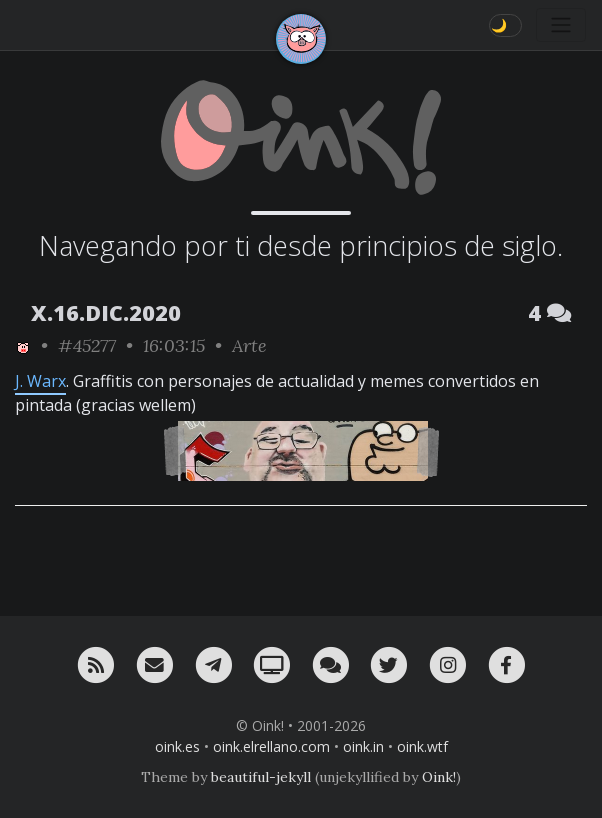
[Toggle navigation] (561, 25)
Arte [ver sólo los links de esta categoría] (249, 345)
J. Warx (40, 381)
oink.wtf (422, 746)
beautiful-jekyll (261, 777)
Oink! (439, 777)
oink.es (177, 746)
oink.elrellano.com (271, 746)
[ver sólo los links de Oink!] (23, 345)
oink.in (363, 746)
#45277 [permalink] (87, 345)
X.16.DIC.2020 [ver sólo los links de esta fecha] (106, 312)
